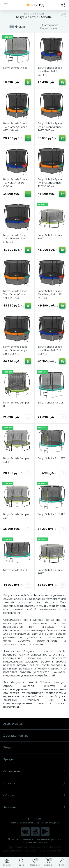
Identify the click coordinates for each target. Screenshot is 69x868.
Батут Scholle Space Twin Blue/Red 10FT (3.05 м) (15, 183)
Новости (34, 783)
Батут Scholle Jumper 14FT (51, 237)
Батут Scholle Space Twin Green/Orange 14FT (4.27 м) (15, 294)
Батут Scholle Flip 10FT (52, 403)
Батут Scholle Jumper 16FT (51, 572)
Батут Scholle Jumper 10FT (16, 460)
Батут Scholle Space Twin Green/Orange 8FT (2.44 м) (15, 127)
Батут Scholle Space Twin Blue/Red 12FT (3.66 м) (15, 239)
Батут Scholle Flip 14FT (52, 514)
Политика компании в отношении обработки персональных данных (34, 841)
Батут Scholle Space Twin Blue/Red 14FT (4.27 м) (50, 294)
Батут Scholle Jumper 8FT (16, 404)
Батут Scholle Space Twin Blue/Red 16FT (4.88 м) (50, 350)
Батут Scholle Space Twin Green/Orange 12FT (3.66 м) (50, 183)
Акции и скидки (34, 724)
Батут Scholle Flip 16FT (17, 570)
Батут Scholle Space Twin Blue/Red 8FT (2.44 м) (50, 71)
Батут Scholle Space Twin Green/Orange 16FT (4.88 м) (15, 350)
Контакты (34, 807)
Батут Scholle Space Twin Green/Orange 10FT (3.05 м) (50, 127)
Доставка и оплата (34, 736)
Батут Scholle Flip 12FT (51, 458)
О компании (34, 771)
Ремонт (34, 747)
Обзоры (34, 795)
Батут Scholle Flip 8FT (16, 68)
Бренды (34, 759)
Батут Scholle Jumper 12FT (16, 516)
